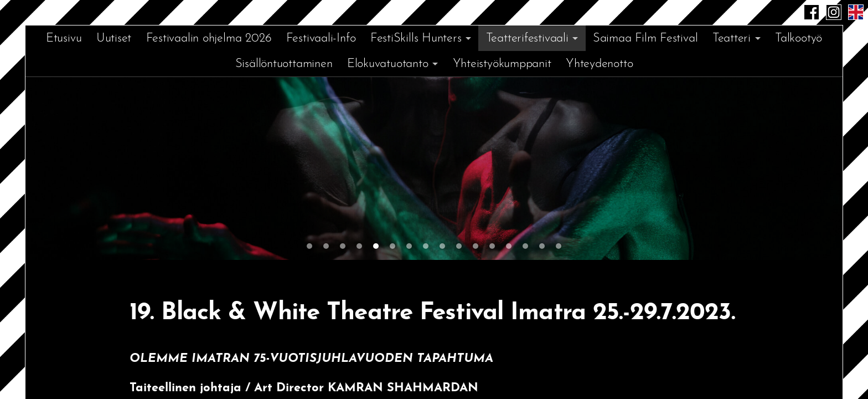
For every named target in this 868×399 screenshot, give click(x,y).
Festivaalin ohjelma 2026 (209, 39)
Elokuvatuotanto (388, 64)
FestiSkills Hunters (416, 39)
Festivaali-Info (321, 39)
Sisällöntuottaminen (284, 64)
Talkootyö (799, 39)
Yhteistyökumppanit (502, 64)
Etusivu (64, 39)
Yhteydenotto (599, 64)
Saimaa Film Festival (645, 39)
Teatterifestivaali (527, 39)
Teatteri (732, 39)
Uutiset (114, 39)
